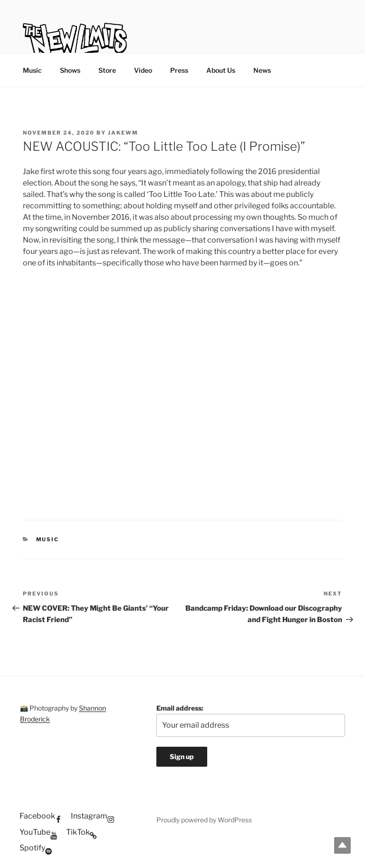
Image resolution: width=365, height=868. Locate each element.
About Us (221, 70)
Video (143, 70)
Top (342, 845)
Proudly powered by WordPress (204, 820)
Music (32, 70)
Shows (70, 70)
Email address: (251, 720)
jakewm (123, 133)
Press (179, 70)
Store (107, 70)
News (262, 70)
